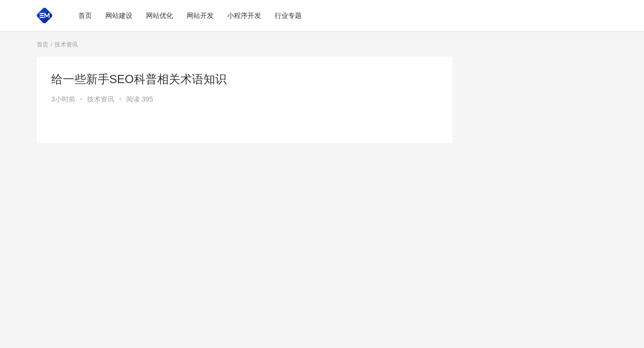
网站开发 (200, 15)
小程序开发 (244, 15)
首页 (85, 15)
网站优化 (160, 15)
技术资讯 (101, 99)
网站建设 (119, 15)
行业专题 (288, 15)
